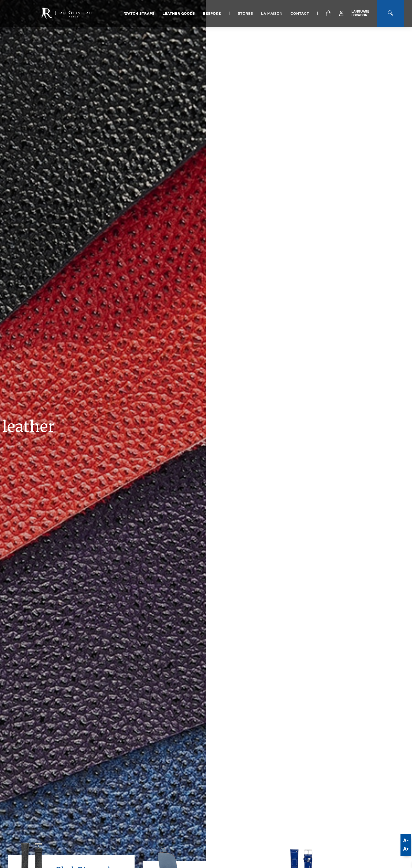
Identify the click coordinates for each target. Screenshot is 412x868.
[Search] (391, 13)
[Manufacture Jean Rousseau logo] (66, 13)
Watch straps (139, 14)
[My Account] (341, 13)
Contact (300, 14)
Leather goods (179, 14)
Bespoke (212, 14)
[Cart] (329, 13)
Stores (245, 14)
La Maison (272, 14)
